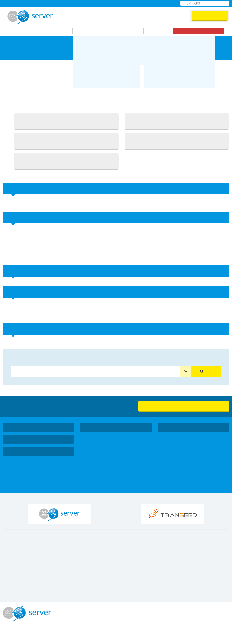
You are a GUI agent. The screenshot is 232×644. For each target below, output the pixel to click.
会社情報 (108, 3)
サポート (159, 31)
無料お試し (201, 31)
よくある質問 (132, 3)
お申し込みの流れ (125, 31)
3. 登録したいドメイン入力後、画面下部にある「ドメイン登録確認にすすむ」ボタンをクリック (66, 141)
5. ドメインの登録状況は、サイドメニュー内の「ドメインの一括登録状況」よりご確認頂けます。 (66, 161)
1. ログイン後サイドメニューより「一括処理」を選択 (66, 121)
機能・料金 (89, 31)
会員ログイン (210, 16)
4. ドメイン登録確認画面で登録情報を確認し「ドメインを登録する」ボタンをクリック (177, 141)
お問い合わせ (158, 3)
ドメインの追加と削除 (105, 65)
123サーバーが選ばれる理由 (45, 31)
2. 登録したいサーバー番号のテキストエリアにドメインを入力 (177, 121)
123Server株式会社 (30, 17)
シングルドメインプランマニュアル (58, 65)
